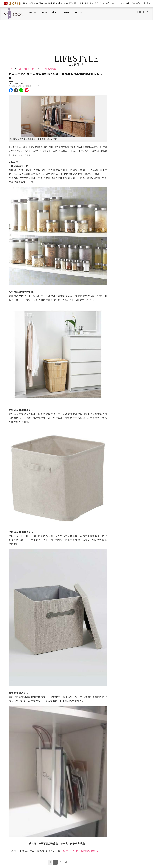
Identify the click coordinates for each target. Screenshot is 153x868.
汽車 (102, 3)
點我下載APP (71, 851)
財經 (92, 3)
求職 (149, 3)
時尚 (108, 3)
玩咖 (133, 3)
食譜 (138, 3)
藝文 (128, 3)
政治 (36, 3)
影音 (87, 3)
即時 (25, 3)
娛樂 (97, 3)
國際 (71, 3)
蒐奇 (81, 3)
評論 (122, 3)
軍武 (50, 3)
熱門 (31, 3)
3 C (118, 3)
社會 (55, 3)
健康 (66, 3)
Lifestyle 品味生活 (27, 69)
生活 (61, 3)
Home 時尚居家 (49, 69)
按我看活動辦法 (90, 851)
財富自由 (43, 3)
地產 (143, 3)
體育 (113, 3)
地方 (76, 3)
